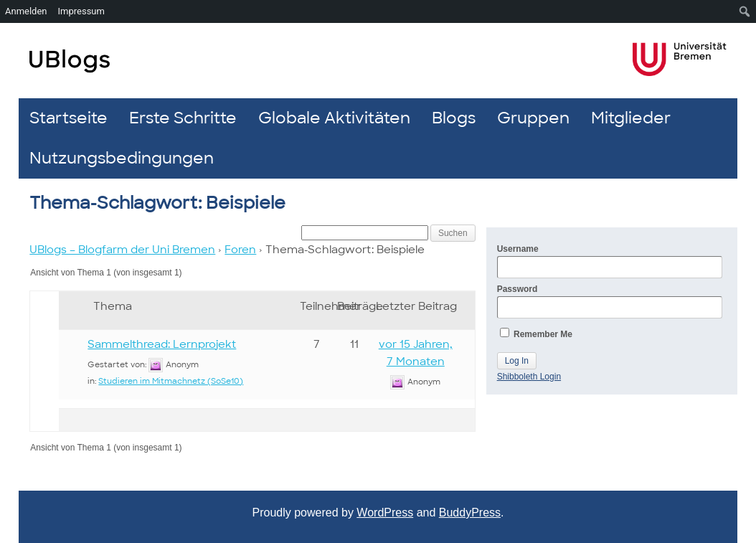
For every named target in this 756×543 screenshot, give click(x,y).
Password (610, 301)
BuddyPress (470, 513)
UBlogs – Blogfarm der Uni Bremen (122, 250)
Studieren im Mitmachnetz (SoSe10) (171, 381)
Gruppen (533, 118)
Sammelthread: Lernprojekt (162, 344)
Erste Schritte (183, 118)
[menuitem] (745, 11)
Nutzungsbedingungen (122, 158)
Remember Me (536, 334)
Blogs (454, 118)
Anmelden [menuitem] (26, 11)
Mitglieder (631, 118)
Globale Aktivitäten (334, 118)
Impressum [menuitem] (81, 11)
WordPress (385, 513)
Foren (240, 250)
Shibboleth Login (529, 377)
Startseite (68, 118)
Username (610, 261)
